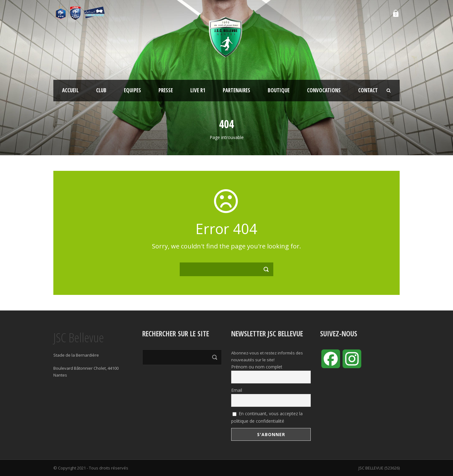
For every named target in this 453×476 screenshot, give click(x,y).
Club (101, 90)
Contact (368, 90)
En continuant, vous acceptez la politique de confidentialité (267, 417)
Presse (166, 90)
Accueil (70, 90)
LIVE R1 (198, 90)
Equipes (132, 90)
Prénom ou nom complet (257, 367)
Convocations (324, 90)
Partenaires (236, 90)
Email (237, 390)
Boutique (279, 90)
